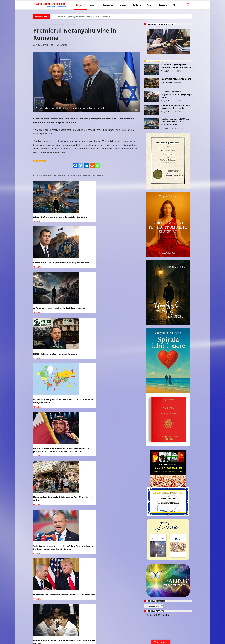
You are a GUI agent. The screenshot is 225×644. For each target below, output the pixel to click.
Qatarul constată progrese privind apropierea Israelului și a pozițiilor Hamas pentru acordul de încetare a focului (123, 253)
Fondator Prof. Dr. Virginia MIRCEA (112, 641)
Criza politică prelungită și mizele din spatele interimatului (83, 17)
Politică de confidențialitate (74, 641)
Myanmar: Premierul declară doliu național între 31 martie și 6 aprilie (49, 297)
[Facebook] (75, 165)
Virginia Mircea (167, 71)
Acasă (35, 24)
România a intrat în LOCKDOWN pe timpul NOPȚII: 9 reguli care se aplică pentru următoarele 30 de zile (86, 610)
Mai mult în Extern (93, 175)
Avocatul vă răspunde (161, 24)
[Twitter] (81, 165)
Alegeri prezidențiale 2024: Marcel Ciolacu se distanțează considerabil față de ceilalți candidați (86, 343)
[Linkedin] (87, 165)
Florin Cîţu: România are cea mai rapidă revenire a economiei (48, 565)
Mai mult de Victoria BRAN (67, 175)
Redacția (91, 641)
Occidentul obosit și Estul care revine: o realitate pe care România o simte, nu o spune (86, 252)
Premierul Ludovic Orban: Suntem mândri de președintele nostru (122, 565)
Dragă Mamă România (117, 430)
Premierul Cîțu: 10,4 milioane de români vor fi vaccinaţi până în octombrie (48, 481)
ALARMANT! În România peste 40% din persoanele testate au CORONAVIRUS (122, 608)
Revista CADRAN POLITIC (158, 615)
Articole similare (42, 175)
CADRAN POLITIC (52, 641)
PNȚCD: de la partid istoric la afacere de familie (46, 250)
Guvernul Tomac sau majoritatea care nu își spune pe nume (85, 210)
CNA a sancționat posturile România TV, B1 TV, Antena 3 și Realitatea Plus (84, 567)
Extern (43, 24)
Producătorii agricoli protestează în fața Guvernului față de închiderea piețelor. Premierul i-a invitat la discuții (123, 524)
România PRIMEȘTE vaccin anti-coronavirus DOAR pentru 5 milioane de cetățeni (48, 523)
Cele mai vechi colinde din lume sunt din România (121, 480)
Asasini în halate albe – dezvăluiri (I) (123, 340)
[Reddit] (92, 165)
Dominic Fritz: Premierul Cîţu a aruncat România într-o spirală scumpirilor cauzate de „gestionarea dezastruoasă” (121, 388)
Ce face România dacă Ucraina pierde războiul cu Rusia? (120, 210)
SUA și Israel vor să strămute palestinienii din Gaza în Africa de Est (122, 298)
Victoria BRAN (42, 45)
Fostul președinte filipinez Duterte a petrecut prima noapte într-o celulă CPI (49, 345)
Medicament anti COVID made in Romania (85, 521)
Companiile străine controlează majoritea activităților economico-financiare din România (86, 434)
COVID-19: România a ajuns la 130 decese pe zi (49, 607)
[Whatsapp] (98, 165)
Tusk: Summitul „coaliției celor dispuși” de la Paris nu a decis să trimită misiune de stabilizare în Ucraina (85, 300)
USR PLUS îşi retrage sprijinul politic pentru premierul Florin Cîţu (86, 384)
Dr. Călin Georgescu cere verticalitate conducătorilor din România (84, 481)
